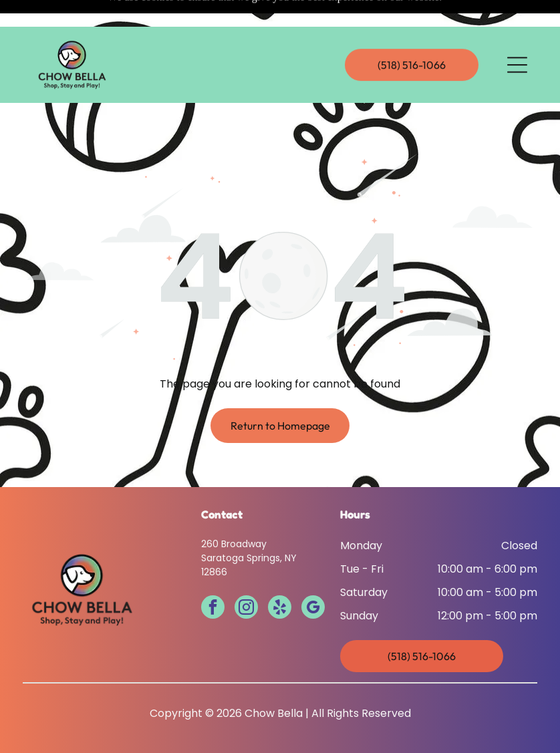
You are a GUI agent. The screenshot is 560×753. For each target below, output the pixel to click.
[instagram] (246, 575)
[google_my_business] (313, 575)
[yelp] (280, 575)
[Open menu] (517, 38)
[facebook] (213, 575)
